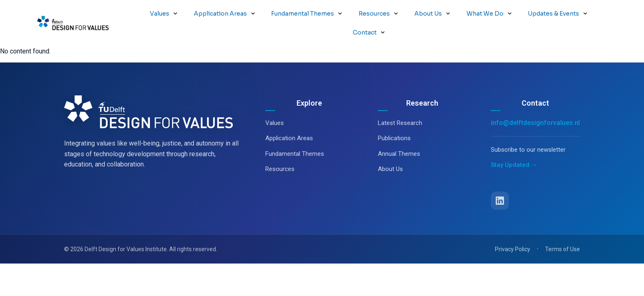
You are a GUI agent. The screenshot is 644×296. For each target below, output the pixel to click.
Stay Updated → (514, 146)
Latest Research (400, 104)
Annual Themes (399, 135)
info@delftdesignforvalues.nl (535, 104)
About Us (432, 14)
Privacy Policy (513, 230)
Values (164, 14)
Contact (369, 32)
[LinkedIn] (500, 182)
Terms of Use (562, 230)
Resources (378, 14)
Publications (394, 119)
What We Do (489, 14)
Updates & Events (558, 14)
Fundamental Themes (307, 14)
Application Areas (224, 14)
